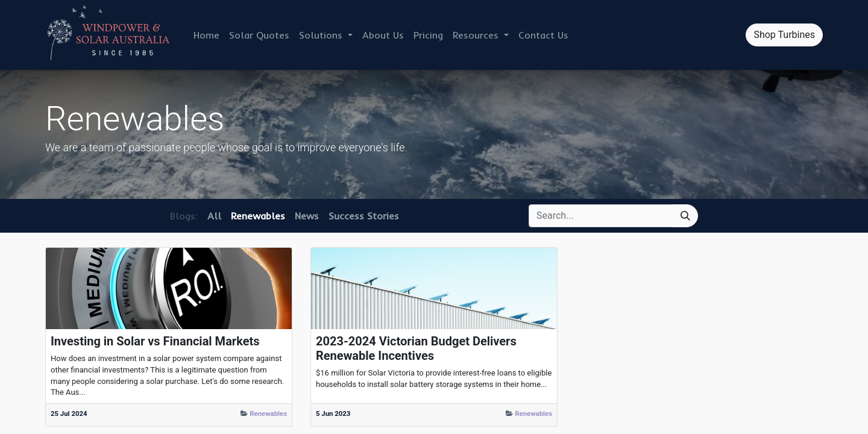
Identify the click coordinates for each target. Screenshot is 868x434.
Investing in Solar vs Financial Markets (155, 341)
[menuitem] (206, 35)
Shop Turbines (784, 35)
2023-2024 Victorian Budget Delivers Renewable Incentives (416, 348)
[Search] (685, 216)
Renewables (268, 414)
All (214, 216)
